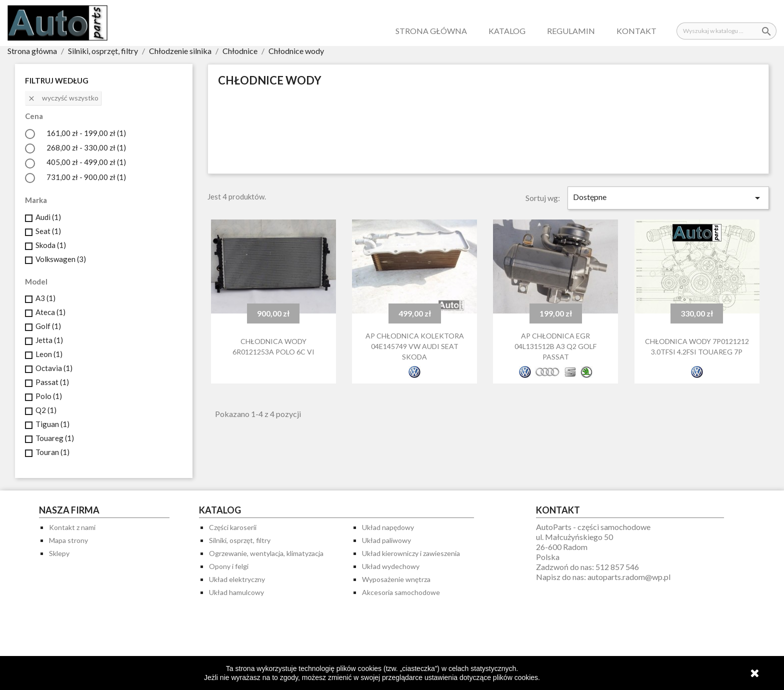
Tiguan (52, 424)
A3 (45, 298)
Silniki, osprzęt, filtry (240, 540)
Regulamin (571, 31)
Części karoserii (233, 527)
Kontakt (636, 31)
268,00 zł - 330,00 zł (86, 147)
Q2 (46, 410)
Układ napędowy (388, 527)
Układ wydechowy (391, 566)
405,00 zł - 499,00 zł (86, 162)
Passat (52, 382)
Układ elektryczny (237, 579)
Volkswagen (61, 259)
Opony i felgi (229, 566)
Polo (49, 396)
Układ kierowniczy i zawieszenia (411, 553)
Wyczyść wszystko (63, 98)
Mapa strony (68, 540)
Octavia (54, 368)
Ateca (50, 312)
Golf (48, 326)
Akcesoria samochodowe (401, 592)
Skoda (51, 245)
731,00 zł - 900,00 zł (86, 177)
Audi (48, 217)
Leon (49, 354)
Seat (48, 231)
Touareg (55, 438)
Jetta (49, 340)
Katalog (507, 31)
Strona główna (431, 31)
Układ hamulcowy (236, 592)
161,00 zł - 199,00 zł (86, 133)
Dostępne (668, 198)
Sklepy (59, 553)
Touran (52, 452)
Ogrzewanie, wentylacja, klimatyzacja (266, 553)
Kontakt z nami (72, 527)
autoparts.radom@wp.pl (629, 577)
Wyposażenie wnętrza (396, 579)
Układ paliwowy (386, 540)
